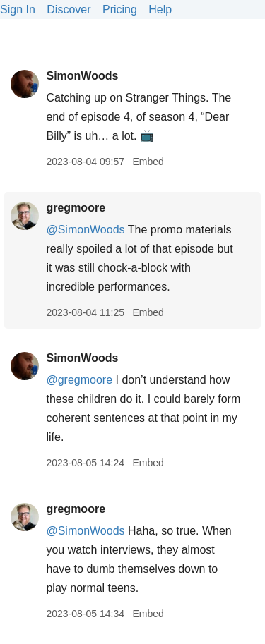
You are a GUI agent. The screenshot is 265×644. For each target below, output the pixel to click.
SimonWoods (82, 76)
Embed (148, 162)
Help (160, 10)
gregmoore (76, 208)
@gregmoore (79, 380)
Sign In (18, 10)
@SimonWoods (85, 230)
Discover (69, 10)
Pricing (120, 10)
